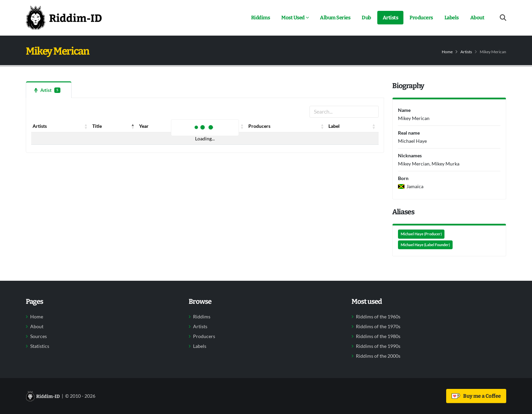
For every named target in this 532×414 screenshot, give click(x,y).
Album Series (335, 18)
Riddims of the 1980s (378, 336)
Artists (391, 18)
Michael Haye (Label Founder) (425, 245)
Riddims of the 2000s (378, 356)
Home (447, 52)
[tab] (49, 90)
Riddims (261, 18)
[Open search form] (503, 18)
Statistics (40, 346)
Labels (452, 18)
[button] (86, 126)
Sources (39, 336)
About (477, 18)
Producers (421, 18)
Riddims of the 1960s (378, 317)
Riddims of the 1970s (378, 327)
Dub (366, 18)
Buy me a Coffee (476, 396)
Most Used (293, 18)
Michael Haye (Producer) (421, 234)
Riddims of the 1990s (378, 346)
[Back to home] (64, 18)
